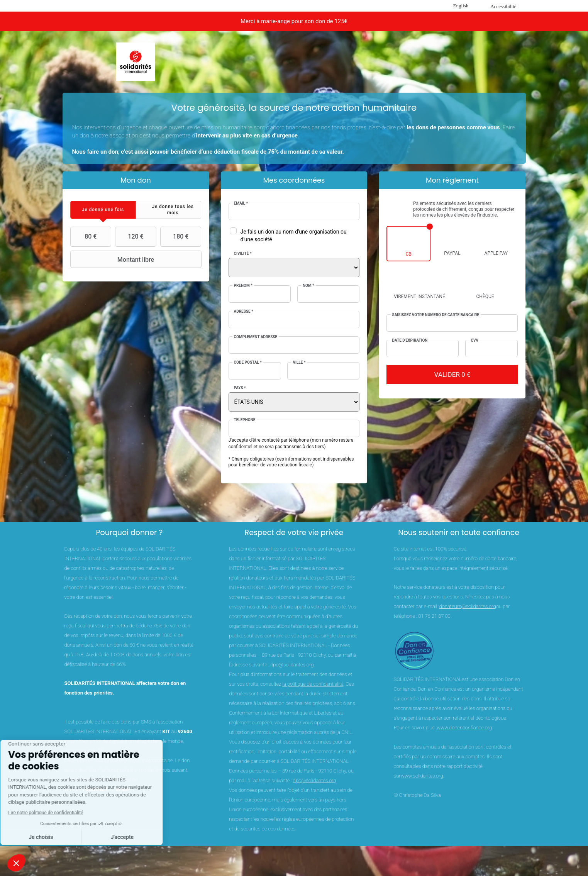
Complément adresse (256, 337)
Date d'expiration (410, 340)
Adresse (244, 311)
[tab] (103, 210)
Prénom (243, 286)
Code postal (248, 362)
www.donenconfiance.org (465, 728)
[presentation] (103, 210)
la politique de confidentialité (313, 684)
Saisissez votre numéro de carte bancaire (435, 315)
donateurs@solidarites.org (468, 606)
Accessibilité (503, 6)
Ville (299, 362)
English (461, 6)
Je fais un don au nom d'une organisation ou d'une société (294, 236)
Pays (240, 388)
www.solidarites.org (422, 776)
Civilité (243, 253)
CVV (474, 340)
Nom (308, 286)
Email (241, 203)
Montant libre (113, 259)
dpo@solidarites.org (292, 665)
